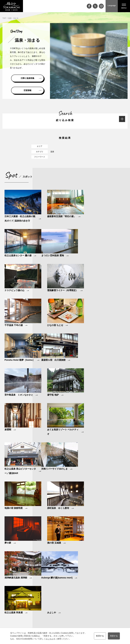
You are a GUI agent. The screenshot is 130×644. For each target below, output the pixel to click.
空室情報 (27, 90)
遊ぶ (80, 604)
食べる (81, 607)
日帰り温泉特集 (27, 78)
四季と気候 (65, 607)
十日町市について (68, 604)
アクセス (51, 617)
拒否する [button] (100, 636)
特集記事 (51, 607)
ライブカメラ (52, 614)
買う (80, 611)
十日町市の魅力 (67, 600)
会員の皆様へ (117, 628)
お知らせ (51, 621)
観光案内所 (113, 597)
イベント (51, 600)
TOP (4, 18)
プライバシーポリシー (117, 611)
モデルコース (100, 600)
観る (80, 600)
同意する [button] (114, 636)
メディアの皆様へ (116, 604)
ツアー (97, 604)
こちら (50, 639)
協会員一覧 (113, 614)
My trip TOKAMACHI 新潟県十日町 (12, 6)
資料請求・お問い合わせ (118, 600)
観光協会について (116, 607)
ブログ (50, 604)
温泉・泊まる (84, 614)
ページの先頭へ (127, 576)
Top (49, 597)
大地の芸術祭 (52, 611)
